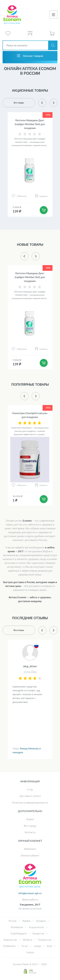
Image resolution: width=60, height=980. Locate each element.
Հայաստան (36, 927)
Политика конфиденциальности (30, 802)
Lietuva (30, 952)
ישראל (25, 946)
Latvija (37, 946)
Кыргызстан (10, 940)
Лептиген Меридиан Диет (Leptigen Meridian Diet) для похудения (30, 124)
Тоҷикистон (45, 940)
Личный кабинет (30, 855)
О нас (30, 789)
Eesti (49, 946)
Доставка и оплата (30, 796)
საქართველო (19, 933)
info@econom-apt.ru (30, 893)
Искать (53, 45)
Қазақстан (38, 933)
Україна (26, 921)
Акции (30, 819)
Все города (30, 826)
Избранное (30, 849)
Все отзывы (19, 630)
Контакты (30, 832)
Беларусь (41, 921)
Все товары (19, 103)
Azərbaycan (17, 927)
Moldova (27, 940)
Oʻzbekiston (9, 946)
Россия (12, 921)
